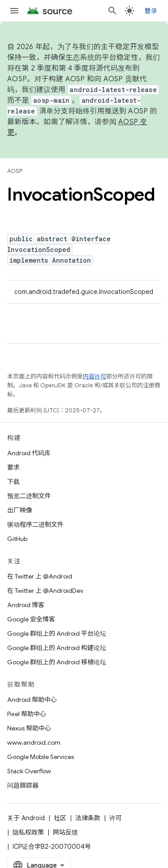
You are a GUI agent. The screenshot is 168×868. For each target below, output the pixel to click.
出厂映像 (20, 510)
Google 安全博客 (31, 619)
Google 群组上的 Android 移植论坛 (57, 662)
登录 (151, 11)
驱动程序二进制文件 (35, 524)
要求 (13, 467)
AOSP (15, 171)
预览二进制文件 (29, 496)
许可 (116, 818)
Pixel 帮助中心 (27, 714)
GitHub (17, 539)
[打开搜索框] (112, 11)
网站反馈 (65, 832)
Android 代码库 (29, 453)
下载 (13, 482)
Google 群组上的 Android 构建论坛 (57, 648)
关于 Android (26, 818)
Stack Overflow (29, 771)
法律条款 (88, 818)
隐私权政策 (28, 832)
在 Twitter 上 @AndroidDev (45, 591)
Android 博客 (26, 605)
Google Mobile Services (41, 757)
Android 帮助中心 (32, 700)
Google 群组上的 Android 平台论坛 (57, 633)
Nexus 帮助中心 (29, 728)
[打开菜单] (14, 11)
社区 (60, 818)
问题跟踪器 (23, 785)
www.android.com (34, 742)
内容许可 (95, 376)
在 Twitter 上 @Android (40, 576)
